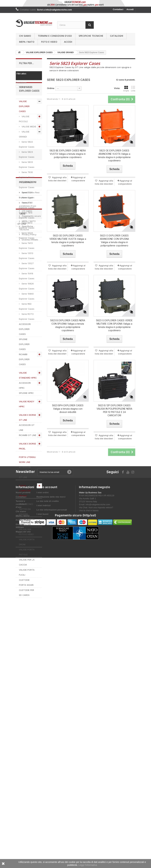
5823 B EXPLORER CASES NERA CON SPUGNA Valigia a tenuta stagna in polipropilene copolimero (68, 325)
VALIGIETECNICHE (27, 711)
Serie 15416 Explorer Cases (27, 291)
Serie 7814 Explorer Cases (27, 230)
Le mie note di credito (48, 787)
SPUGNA (22, 726)
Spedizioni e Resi (30, 632)
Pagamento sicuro (31, 655)
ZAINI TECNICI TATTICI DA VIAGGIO (26, 524)
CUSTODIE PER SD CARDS (26, 607)
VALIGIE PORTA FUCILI (27, 587)
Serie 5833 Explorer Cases (27, 179)
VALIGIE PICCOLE (24, 134)
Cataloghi (117, 36)
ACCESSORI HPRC (25, 400)
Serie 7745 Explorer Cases (27, 220)
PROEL (21, 736)
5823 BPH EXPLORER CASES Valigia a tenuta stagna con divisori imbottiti (68, 409)
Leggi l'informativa (88, 865)
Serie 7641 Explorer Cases (27, 200)
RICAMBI (32, 716)
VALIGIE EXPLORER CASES (24, 121)
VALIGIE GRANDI (24, 149)
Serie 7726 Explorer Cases (27, 210)
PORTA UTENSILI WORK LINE (27, 474)
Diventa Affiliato (30, 679)
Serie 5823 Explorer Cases (27, 169)
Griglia (126, 89)
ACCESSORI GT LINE (27, 442)
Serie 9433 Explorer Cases (27, 250)
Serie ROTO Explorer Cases (27, 331)
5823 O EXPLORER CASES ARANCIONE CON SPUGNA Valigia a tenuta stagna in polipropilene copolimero (114, 240)
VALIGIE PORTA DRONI (27, 557)
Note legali (27, 637)
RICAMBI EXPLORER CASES (24, 374)
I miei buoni (42, 800)
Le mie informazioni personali (52, 796)
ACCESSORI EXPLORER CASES (25, 344)
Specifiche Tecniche (91, 36)
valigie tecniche (26, 721)
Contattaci (118, 9)
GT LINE (26, 87)
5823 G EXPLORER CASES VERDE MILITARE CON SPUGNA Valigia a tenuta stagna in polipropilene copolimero (114, 325)
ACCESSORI (24, 731)
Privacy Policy (29, 674)
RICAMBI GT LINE (28, 450)
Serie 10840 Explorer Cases (27, 311)
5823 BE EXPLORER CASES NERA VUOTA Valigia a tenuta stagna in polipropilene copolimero (68, 154)
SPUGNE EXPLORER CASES (24, 359)
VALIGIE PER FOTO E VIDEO (26, 547)
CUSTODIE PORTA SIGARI (26, 597)
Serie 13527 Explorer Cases (27, 281)
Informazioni (28, 623)
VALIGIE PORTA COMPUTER (27, 537)
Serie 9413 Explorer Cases (27, 240)
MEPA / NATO (27, 42)
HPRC (21, 716)
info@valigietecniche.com (98, 791)
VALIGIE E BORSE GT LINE (27, 432)
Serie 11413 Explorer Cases (27, 260)
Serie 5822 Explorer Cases (27, 159)
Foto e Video (49, 42)
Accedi (130, 9)
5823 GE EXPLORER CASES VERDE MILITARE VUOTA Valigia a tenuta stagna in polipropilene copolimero (68, 240)
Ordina (51, 88)
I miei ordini (43, 779)
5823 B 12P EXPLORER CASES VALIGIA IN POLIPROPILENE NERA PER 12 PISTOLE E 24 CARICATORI (114, 410)
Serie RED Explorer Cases (27, 321)
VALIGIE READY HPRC (27, 419)
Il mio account (47, 773)
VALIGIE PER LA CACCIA (27, 577)
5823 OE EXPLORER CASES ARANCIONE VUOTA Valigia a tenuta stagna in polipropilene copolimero (114, 155)
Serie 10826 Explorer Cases (27, 301)
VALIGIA (33, 736)
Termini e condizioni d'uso (55, 36)
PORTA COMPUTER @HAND (25, 505)
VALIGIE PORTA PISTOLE (27, 567)
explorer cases (25, 706)
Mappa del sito (23, 818)
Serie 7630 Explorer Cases (27, 190)
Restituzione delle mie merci (51, 783)
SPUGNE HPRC (26, 408)
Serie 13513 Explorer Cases (27, 271)
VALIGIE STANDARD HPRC (28, 390)
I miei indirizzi (44, 792)
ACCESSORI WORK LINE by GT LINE (26, 487)
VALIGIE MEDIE (29, 141)
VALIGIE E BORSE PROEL (27, 461)
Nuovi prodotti (23, 779)
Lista (133, 89)
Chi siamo (25, 36)
